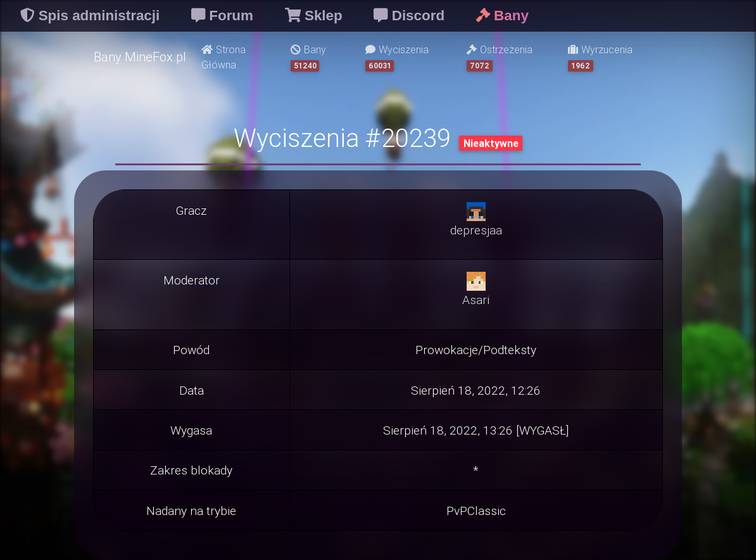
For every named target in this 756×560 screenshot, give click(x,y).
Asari (476, 300)
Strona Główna (224, 57)
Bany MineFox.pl (140, 57)
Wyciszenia (397, 57)
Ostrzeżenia (500, 57)
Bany (308, 57)
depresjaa (476, 230)
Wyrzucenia (600, 57)
